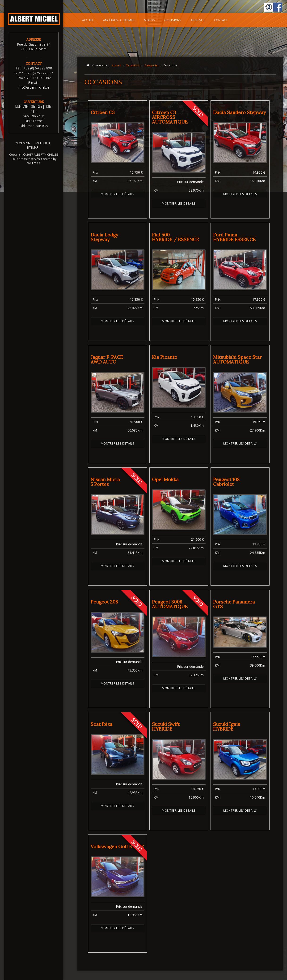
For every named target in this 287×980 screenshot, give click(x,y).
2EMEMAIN (23, 145)
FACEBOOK (42, 145)
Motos (149, 20)
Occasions (173, 20)
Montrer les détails (118, 194)
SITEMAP (33, 149)
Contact (221, 20)
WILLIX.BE (34, 165)
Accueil (88, 20)
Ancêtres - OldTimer (119, 20)
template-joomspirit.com (285, 962)
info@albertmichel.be (34, 87)
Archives (198, 20)
